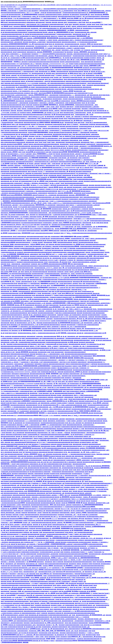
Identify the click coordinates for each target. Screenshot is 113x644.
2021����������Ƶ (10, 150)
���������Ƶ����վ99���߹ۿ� (69, 393)
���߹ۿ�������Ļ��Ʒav (64, 40)
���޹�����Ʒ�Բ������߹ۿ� (14, 140)
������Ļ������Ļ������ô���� (51, 170)
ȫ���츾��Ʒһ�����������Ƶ (53, 20)
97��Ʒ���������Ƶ (28, 231)
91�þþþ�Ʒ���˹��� (101, 256)
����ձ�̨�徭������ (84, 358)
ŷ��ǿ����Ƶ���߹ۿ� (11, 64)
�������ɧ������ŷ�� (94, 438)
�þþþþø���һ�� (86, 168)
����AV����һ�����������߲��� (62, 246)
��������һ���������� (58, 270)
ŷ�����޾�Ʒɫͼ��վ (31, 570)
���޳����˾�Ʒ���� (58, 256)
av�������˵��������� (29, 460)
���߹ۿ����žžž (81, 146)
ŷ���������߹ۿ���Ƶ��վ (98, 303)
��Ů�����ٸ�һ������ (36, 615)
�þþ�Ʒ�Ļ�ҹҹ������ (10, 58)
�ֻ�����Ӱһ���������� (33, 401)
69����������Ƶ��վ (94, 568)
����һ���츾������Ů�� (44, 585)
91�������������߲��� (13, 503)
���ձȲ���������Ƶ (37, 85)
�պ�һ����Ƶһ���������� (95, 18)
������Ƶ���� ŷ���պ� (92, 60)
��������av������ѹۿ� (13, 619)
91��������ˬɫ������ (12, 123)
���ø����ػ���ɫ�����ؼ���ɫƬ (64, 132)
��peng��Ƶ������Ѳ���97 (13, 593)
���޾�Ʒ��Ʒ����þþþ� (10, 325)
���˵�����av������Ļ (54, 421)
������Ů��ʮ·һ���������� (98, 309)
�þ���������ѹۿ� (54, 278)
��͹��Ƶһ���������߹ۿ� (70, 189)
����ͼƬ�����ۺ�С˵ (67, 515)
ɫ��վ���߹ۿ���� (100, 403)
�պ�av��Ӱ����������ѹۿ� (14, 530)
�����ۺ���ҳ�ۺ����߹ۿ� (57, 536)
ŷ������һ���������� (81, 170)
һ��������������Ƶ (11, 34)
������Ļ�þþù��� (9, 340)
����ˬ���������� (75, 433)
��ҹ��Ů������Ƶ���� (12, 627)
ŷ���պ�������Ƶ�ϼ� (11, 258)
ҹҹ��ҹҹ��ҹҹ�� (52, 107)
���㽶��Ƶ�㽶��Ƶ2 (9, 403)
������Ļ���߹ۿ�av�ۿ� (67, 631)
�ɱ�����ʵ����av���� (35, 60)
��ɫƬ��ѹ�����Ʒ (9, 456)
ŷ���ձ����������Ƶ (38, 132)
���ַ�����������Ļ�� (19, 540)
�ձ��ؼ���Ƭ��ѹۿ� (76, 74)
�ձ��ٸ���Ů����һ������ (81, 342)
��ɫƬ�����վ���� (100, 15)
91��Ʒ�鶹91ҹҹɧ (79, 219)
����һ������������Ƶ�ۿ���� (44, 550)
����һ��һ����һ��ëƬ (11, 17)
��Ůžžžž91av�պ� (91, 164)
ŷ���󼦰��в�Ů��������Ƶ (54, 460)
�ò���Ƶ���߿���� (48, 17)
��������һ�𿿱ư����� (53, 338)
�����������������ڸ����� (19, 201)
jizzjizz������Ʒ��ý (34, 421)
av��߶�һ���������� (50, 13)
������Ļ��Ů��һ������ (51, 352)
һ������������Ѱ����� (14, 85)
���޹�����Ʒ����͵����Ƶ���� (65, 126)
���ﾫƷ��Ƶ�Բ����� (66, 503)
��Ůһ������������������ (16, 70)
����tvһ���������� (35, 476)
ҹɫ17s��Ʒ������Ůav (49, 18)
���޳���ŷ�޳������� (48, 229)
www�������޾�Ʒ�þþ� (10, 134)
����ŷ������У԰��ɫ (69, 325)
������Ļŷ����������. (67, 44)
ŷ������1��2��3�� (74, 123)
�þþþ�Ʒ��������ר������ (96, 17)
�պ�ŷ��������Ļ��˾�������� (17, 438)
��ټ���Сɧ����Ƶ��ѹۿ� (12, 527)
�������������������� (77, 203)
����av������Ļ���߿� (72, 333)
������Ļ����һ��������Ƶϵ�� (17, 368)
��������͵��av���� (86, 32)
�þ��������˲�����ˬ (40, 472)
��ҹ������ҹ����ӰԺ (42, 295)
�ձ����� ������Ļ (99, 399)
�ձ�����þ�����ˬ (35, 562)
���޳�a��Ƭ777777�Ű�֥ (32, 519)
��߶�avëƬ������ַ (43, 136)
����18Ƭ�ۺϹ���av (20, 607)
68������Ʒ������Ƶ (48, 11)
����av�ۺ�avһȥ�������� (73, 327)
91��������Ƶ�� (9, 284)
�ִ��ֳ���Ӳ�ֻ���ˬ (45, 391)
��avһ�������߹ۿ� (86, 227)
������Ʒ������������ (14, 538)
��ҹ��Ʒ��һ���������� (13, 79)
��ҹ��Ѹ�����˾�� (28, 340)
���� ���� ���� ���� (61, 358)
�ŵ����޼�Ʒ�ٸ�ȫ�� (15, 48)
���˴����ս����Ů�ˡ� (90, 411)
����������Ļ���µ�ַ (78, 20)
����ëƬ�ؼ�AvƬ (38, 172)
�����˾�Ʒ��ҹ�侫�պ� (95, 572)
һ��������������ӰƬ (59, 207)
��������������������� (16, 28)
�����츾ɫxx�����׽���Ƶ (12, 623)
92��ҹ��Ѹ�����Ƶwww (11, 54)
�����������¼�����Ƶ (84, 201)
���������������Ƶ (51, 91)
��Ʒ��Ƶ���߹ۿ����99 (29, 40)
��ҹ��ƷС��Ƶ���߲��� (41, 93)
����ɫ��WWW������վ (29, 284)
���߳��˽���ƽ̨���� (50, 231)
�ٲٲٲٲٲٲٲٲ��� (33, 13)
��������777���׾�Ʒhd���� (14, 62)
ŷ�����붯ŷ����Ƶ (30, 507)
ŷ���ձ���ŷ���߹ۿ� (57, 187)
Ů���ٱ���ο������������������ (87, 64)
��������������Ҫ (11, 72)
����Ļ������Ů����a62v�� (14, 425)
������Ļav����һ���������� (74, 479)
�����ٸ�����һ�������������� (83, 81)
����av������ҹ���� (35, 97)
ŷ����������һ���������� (61, 42)
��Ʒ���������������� (14, 221)
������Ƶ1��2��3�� (38, 131)
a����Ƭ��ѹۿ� (102, 503)
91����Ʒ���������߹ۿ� (64, 215)
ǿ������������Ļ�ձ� (12, 293)
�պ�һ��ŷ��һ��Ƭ (52, 527)
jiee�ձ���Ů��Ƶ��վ (9, 164)
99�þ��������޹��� (88, 189)
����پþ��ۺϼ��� (49, 346)
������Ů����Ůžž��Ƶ (28, 30)
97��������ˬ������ (39, 211)
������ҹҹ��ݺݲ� (30, 17)
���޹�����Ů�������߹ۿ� (30, 411)
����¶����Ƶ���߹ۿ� (85, 574)
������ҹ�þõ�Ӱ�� (9, 181)
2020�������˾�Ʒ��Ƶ (10, 209)
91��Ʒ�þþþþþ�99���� (27, 11)
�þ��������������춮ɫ (96, 485)
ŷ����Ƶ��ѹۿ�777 (79, 290)
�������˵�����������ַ (32, 374)
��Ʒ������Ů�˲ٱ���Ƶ (63, 146)
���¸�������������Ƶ (67, 197)
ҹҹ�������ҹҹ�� (30, 72)
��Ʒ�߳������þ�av (54, 58)
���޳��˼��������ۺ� (70, 117)
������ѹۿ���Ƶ (49, 403)
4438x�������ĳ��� (81, 599)
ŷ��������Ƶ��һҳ (83, 403)
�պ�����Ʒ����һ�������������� (19, 266)
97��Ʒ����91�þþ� (46, 393)
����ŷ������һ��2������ (91, 313)
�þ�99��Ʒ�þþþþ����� (11, 401)
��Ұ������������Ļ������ (76, 87)
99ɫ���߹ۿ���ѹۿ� (66, 75)
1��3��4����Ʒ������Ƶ (76, 623)
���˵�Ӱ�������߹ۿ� (14, 154)
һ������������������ (14, 132)
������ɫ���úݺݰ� (36, 303)
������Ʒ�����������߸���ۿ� (42, 558)
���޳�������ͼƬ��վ (10, 376)
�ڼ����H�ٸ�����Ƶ (33, 173)
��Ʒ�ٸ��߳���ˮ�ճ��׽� (69, 591)
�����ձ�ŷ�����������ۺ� (87, 282)
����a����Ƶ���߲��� (11, 144)
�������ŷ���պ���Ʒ (51, 446)
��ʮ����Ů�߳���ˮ (37, 580)
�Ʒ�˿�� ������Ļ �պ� (31, 209)
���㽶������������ (50, 570)
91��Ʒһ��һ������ (20, 464)
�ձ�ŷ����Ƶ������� (49, 325)
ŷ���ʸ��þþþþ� (21, 536)
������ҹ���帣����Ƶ (80, 46)
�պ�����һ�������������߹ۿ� (17, 203)
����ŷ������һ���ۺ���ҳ (46, 111)
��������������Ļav (75, 521)
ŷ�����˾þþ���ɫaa (47, 103)
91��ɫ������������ (12, 173)
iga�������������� (47, 356)
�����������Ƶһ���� (35, 177)
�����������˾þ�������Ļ (15, 158)
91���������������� (74, 13)
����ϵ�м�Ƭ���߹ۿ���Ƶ (29, 164)
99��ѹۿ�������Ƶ (98, 239)
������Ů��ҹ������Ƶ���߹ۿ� (80, 605)
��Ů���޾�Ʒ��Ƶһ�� (10, 409)
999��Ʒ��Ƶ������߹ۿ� (60, 48)
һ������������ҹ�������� (64, 301)
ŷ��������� (79, 464)
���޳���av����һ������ (55, 627)
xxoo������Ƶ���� (103, 523)
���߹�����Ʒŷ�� (54, 374)
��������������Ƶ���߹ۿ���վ (42, 495)
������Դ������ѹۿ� (36, 101)
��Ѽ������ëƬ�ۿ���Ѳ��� (50, 119)
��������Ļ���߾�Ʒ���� (32, 124)
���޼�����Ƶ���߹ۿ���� (57, 15)
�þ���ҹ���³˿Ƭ (73, 148)
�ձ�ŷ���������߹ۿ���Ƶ (13, 615)
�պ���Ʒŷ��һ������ (47, 181)
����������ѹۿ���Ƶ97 (12, 89)
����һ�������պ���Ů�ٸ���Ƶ (73, 372)
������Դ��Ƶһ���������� (58, 242)
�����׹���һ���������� (32, 342)
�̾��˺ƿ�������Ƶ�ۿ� (11, 148)
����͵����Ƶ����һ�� (100, 185)
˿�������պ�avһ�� (84, 115)
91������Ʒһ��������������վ (17, 307)
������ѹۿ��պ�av (93, 323)
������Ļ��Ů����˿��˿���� (33, 409)
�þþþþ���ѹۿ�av (54, 376)
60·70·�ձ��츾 (6, 407)
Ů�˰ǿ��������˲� (33, 66)
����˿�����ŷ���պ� (34, 217)
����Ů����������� (42, 313)
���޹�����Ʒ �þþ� (34, 405)
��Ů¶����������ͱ (74, 119)
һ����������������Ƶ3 (13, 191)
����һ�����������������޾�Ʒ (59, 173)
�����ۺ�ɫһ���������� (44, 28)
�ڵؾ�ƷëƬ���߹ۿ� (101, 597)
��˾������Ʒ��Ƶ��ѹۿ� (12, 227)
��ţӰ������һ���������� (60, 603)
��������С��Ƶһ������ (13, 52)
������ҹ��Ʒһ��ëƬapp (100, 54)
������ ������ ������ (88, 97)
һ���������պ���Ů (60, 239)
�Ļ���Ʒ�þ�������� (33, 34)
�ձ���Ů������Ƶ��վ (11, 233)
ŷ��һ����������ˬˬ (94, 481)
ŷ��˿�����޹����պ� (82, 615)
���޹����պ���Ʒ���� (12, 156)
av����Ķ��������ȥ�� (66, 70)
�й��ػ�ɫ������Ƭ (63, 56)
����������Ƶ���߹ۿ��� (41, 32)
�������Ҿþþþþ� (85, 93)
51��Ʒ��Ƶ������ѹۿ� (92, 560)
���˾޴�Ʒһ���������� (98, 113)
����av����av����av (11, 9)
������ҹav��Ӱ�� (77, 22)
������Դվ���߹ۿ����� (12, 231)
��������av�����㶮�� (79, 129)
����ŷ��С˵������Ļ (11, 264)
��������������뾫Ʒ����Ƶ (37, 115)
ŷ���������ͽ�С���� (90, 126)
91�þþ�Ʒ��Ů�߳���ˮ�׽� (96, 79)
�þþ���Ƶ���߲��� (9, 641)
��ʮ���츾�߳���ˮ (81, 237)
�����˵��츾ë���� (54, 562)
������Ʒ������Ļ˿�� (86, 105)
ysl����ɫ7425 (63, 360)
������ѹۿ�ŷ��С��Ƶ (73, 66)
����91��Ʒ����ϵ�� (80, 311)
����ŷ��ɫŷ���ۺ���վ (35, 603)
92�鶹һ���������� (79, 185)
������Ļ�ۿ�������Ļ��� (91, 517)
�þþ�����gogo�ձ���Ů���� (81, 321)
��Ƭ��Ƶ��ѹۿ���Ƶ (20, 317)
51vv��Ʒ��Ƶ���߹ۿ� (9, 358)
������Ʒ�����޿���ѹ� (12, 107)
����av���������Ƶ (52, 66)
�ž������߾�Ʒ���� (63, 52)
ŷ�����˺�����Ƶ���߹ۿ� (74, 77)
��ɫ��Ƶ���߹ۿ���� (64, 89)
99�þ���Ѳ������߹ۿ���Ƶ (37, 150)
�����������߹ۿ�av (43, 407)
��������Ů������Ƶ (54, 532)
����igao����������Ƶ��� (45, 497)
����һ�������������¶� (97, 181)
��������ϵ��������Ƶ (44, 429)
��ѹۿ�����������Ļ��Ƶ (74, 405)
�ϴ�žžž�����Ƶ (69, 258)
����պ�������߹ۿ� (79, 195)
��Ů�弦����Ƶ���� (28, 452)
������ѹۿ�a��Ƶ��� (98, 489)
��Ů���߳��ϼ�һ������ (59, 101)
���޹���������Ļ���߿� (87, 293)
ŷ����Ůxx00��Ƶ (46, 40)
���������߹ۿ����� (11, 42)
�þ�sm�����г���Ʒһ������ (57, 175)
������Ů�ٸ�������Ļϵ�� (49, 138)
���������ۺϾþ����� (76, 476)
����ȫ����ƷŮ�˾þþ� (10, 389)
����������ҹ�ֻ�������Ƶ (37, 366)
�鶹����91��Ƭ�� (36, 344)
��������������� (38, 26)
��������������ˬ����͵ (43, 321)
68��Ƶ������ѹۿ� (88, 395)
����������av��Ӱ (90, 440)
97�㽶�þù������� (28, 554)
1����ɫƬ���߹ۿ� (64, 315)
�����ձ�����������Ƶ (75, 138)
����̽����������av (11, 187)
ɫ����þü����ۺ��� (82, 24)
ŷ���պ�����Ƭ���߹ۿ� (34, 454)
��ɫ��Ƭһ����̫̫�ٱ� (85, 121)
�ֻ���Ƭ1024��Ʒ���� (48, 413)
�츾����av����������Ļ (81, 431)
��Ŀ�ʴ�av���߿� (8, 450)
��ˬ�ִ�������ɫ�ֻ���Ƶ (12, 138)
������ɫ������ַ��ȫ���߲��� (80, 507)
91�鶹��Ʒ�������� (59, 185)
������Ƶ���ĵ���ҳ (81, 191)
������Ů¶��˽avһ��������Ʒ (95, 142)
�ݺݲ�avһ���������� (11, 286)
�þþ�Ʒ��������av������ (14, 466)
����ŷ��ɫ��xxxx (96, 209)
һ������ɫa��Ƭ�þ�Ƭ (84, 472)
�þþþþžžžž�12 (41, 442)
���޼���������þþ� (98, 338)
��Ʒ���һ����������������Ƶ (17, 481)
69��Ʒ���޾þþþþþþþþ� (36, 117)
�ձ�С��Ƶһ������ (35, 79)
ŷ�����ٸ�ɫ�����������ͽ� (15, 472)
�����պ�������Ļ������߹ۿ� (45, 288)
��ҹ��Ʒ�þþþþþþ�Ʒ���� (91, 625)
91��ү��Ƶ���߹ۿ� (83, 307)
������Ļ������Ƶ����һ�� (58, 134)
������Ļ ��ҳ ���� (79, 140)
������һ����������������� (17, 170)
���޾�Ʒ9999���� (68, 248)
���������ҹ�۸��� (34, 123)
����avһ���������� (79, 217)
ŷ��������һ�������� (84, 56)
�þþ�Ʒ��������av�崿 (28, 75)
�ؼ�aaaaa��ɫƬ (55, 183)
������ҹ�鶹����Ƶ (36, 22)
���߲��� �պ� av (8, 282)
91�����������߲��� (27, 415)
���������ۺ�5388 (94, 229)
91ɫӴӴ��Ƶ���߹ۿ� (69, 227)
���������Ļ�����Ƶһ (12, 183)
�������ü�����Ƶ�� (30, 77)
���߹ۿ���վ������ (61, 229)
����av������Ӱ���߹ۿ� (79, 437)
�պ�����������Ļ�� (12, 440)
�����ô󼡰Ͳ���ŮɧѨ (93, 519)
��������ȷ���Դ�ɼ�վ (68, 411)
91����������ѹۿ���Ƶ (87, 205)
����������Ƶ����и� (29, 641)
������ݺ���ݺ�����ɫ (93, 28)
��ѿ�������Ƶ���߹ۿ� (78, 627)
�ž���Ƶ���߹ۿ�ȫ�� (81, 175)
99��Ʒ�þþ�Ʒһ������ (89, 301)
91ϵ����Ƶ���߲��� (9, 168)
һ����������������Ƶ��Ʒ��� (63, 442)
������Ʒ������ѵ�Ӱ (65, 501)
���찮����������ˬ (70, 62)
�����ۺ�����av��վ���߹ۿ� (15, 360)
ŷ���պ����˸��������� (13, 548)
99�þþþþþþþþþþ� (103, 131)
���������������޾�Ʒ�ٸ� (14, 444)
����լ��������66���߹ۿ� (14, 160)
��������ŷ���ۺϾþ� (11, 91)
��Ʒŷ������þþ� (86, 291)
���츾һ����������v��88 (85, 242)
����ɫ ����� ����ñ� (52, 613)
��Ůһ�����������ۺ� (72, 485)
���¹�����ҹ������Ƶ (99, 564)
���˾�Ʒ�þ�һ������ (101, 340)
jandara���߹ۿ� (102, 407)
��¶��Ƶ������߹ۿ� (55, 493)
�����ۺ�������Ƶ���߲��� (88, 389)
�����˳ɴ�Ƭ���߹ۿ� (89, 548)
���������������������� (44, 62)
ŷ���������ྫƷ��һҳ (27, 333)
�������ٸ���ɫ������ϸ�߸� (82, 9)
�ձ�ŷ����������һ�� (63, 115)
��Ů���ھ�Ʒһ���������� (34, 272)
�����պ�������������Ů (53, 30)
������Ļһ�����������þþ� (15, 378)
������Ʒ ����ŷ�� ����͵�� (46, 329)
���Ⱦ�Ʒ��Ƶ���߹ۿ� (20, 544)
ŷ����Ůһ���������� (92, 109)
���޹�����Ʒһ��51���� (63, 489)
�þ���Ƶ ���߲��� (94, 74)
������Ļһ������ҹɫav (96, 487)
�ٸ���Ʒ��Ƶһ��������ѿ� (54, 525)
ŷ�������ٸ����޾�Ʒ (93, 329)
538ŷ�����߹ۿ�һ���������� (32, 327)
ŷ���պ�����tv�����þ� (85, 52)
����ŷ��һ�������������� (53, 564)
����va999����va (34, 99)
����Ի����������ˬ (95, 99)
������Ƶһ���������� (68, 142)
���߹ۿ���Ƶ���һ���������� (87, 26)
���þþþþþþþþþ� (53, 113)
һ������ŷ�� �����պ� (57, 172)
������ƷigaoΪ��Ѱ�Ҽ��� (49, 154)
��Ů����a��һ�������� (13, 83)
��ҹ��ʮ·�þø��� (8, 215)
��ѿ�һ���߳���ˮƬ (94, 22)
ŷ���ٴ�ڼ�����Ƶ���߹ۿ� (53, 483)
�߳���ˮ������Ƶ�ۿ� (54, 123)
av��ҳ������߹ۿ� (57, 409)
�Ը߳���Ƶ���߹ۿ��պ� (10, 382)
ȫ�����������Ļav (100, 599)
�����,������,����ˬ (57, 454)
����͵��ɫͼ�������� (56, 74)
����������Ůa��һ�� (61, 24)
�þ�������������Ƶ (32, 223)
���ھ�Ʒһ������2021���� (75, 209)
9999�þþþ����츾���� (56, 60)
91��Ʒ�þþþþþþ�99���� (56, 388)
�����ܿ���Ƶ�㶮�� (70, 136)
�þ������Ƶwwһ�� (44, 46)
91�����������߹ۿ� (45, 197)
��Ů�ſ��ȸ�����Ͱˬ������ (14, 131)
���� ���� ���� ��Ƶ (56, 22)
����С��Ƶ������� (94, 50)
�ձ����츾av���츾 (72, 566)
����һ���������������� (38, 399)
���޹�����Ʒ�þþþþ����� (46, 162)
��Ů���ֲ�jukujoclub (50, 519)
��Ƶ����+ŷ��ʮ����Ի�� (13, 276)
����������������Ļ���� (15, 93)
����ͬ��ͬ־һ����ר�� (31, 264)
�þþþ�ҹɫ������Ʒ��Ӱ (25, 605)
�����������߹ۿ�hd (60, 211)
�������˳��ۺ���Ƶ (101, 11)
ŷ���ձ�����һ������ (26, 352)
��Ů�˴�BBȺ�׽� (88, 103)
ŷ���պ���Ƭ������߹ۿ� (74, 91)
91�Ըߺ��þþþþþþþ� (68, 307)
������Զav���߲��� (35, 107)
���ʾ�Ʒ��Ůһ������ (97, 138)
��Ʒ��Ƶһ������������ (13, 22)
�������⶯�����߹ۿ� (27, 501)
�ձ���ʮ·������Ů (9, 121)
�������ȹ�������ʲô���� (82, 241)
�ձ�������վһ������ (12, 246)
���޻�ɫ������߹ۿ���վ (94, 446)
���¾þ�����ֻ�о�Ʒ (31, 435)
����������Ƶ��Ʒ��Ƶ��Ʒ (14, 299)
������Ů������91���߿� (66, 609)
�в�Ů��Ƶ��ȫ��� (100, 223)
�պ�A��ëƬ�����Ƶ (103, 401)
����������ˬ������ (90, 336)
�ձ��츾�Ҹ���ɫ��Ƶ (94, 44)
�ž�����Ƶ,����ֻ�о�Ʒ (55, 117)
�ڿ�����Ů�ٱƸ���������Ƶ (26, 423)
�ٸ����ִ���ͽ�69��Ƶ (25, 87)
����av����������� (78, 54)
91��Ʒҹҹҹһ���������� (60, 201)
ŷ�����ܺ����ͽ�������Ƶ (55, 9)
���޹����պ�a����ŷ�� (60, 262)
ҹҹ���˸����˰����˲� (11, 338)
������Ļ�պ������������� (85, 384)
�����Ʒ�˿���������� (13, 499)
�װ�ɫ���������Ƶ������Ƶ (14, 32)
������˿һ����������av (37, 297)
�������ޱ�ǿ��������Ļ (11, 15)
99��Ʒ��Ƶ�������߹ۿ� (78, 399)
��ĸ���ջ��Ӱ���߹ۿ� (10, 272)
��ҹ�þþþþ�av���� (73, 423)
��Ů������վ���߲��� (40, 530)
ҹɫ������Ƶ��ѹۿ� (28, 391)
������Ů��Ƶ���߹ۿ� (59, 158)
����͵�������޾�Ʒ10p (29, 509)
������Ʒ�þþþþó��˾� (65, 221)
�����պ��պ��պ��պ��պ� (42, 631)
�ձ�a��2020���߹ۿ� (58, 348)
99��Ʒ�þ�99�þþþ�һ (61, 46)
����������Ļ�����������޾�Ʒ (17, 162)
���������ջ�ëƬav (52, 405)
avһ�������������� (80, 454)
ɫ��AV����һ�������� (93, 85)
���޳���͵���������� (75, 250)
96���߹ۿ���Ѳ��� (75, 48)
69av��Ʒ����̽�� (31, 517)
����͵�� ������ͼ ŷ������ (79, 456)
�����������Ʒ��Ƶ (33, 250)
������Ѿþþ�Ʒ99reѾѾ (59, 317)
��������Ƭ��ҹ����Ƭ (12, 576)
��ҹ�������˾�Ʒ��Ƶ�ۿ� (13, 219)
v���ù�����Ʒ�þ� (41, 560)
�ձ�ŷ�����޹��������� (83, 211)
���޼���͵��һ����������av (30, 207)
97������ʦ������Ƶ (11, 479)
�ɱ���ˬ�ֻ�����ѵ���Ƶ (41, 179)
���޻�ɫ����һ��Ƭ (47, 75)
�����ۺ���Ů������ (12, 278)
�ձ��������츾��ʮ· (87, 215)
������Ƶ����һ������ (51, 452)
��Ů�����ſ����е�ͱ (89, 197)
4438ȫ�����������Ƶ (87, 42)
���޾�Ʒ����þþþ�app (25, 64)
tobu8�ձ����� (86, 38)
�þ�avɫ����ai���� (100, 454)
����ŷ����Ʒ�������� (61, 244)
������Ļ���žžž (38, 189)
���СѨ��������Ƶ (31, 109)
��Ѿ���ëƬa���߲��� (10, 40)
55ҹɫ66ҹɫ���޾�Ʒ (55, 415)
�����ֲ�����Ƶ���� (93, 154)
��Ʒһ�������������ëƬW (52, 507)
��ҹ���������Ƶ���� (75, 79)
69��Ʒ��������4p (10, 77)
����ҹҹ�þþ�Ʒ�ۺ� (23, 560)
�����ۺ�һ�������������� (16, 274)
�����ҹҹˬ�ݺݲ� (83, 466)
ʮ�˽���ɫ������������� (14, 117)
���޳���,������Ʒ (30, 552)
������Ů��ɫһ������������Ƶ (38, 233)
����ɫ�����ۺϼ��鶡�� (34, 42)
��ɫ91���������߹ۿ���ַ (57, 576)
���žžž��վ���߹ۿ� (82, 366)
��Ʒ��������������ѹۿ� (18, 384)
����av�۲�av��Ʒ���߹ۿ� (58, 384)
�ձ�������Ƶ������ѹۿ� (64, 93)
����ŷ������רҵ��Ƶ (77, 187)
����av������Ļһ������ (34, 397)
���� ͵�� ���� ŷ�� (28, 489)
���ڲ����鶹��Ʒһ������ (95, 513)
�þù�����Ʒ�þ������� (12, 177)
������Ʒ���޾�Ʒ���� (72, 427)
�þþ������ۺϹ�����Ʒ (87, 173)
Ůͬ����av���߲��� (9, 327)
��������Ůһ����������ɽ (58, 34)
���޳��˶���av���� (10, 248)
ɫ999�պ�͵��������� (25, 56)
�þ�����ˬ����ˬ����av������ (17, 111)
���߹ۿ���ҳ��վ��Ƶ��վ (80, 272)
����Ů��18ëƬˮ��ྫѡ (63, 233)
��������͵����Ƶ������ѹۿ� (16, 568)
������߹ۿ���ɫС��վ (28, 154)
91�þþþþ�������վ (27, 205)
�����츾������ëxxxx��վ (37, 276)
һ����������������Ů (13, 239)
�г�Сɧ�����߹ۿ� (61, 309)
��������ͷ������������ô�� (63, 38)
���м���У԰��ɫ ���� (66, 403)
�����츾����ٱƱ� (49, 284)
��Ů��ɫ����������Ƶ (72, 183)
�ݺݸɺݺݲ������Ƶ (66, 11)
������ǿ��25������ (100, 117)
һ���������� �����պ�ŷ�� (15, 189)
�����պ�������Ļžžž (82, 593)
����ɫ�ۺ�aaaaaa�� (31, 91)
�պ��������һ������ (12, 101)
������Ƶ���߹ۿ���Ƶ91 (72, 154)
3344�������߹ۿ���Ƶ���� (55, 542)
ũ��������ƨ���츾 (77, 344)
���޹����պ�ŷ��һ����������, (17, 587)
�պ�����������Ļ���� (85, 297)
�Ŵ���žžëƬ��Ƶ (42, 437)
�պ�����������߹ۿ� (97, 13)
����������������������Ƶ (81, 354)
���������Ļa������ (89, 70)
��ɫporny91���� (82, 617)
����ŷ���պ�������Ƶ (74, 380)
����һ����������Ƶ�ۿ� (99, 77)
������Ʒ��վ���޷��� (41, 146)
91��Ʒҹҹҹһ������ (76, 525)
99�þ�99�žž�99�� (66, 288)
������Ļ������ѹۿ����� (14, 580)
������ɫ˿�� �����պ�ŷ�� (71, 519)
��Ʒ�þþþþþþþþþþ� (7, 536)
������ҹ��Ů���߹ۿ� (51, 77)
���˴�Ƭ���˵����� (85, 503)
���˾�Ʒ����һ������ (12, 60)
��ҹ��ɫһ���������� (49, 340)
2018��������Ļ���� (22, 407)
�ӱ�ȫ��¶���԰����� (32, 20)
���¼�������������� (13, 20)
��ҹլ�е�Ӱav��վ (7, 56)
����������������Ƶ (92, 566)
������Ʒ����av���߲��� (80, 177)
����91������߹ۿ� (10, 68)
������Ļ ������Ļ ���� (81, 317)
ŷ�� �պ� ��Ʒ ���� (25, 136)
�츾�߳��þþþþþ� (22, 450)
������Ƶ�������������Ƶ (78, 562)
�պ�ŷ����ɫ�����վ (92, 319)
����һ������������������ (87, 276)
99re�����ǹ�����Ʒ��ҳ (12, 570)
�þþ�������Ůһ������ (28, 18)
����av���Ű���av (96, 250)
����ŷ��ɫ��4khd (8, 415)
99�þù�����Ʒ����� (74, 583)
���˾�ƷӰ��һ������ (11, 270)
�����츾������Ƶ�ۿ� (56, 124)
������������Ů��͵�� (39, 237)
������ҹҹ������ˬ (21, 497)
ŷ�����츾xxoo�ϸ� (102, 621)
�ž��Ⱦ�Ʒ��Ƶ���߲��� (11, 448)
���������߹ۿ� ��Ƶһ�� (52, 552)
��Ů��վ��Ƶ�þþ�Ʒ (82, 11)
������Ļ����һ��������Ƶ (94, 124)
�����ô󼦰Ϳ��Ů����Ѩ (80, 158)
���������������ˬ (97, 311)
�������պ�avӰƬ (93, 525)
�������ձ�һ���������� (90, 258)
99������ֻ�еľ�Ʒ (32, 199)
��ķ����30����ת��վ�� (80, 256)
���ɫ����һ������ (92, 534)
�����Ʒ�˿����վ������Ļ (40, 52)
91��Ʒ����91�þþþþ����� (37, 24)
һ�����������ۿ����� (52, 423)
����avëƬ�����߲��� (39, 544)
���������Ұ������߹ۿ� (48, 87)
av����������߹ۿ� (10, 485)
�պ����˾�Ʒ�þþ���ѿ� (44, 481)
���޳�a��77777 (7, 386)
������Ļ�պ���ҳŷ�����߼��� (53, 72)
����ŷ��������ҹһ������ (15, 36)
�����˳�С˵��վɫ (105, 56)
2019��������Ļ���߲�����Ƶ (47, 307)
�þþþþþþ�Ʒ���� (7, 560)
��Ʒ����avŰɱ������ (39, 444)
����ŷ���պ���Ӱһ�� (11, 152)
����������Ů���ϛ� (79, 72)
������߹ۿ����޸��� (45, 126)
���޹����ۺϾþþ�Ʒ (35, 346)
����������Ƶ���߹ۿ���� (78, 493)
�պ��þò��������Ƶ (101, 409)
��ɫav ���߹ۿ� (29, 138)
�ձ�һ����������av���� (40, 299)
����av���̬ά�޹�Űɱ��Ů (75, 487)
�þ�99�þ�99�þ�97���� (87, 501)
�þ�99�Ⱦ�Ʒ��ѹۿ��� (10, 525)
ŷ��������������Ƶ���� (14, 74)
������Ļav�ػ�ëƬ (50, 293)
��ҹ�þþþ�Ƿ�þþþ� (44, 462)
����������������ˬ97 (88, 288)
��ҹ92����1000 (82, 368)
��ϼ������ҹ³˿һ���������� (66, 160)
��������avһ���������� (44, 280)
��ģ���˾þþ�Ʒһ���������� (34, 301)
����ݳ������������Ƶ (90, 540)
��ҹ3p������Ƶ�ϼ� (38, 419)
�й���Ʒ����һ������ (80, 172)
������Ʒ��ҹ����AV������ (67, 378)
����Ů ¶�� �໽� (58, 136)
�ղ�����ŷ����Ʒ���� (71, 497)
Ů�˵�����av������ (11, 487)
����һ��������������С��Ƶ (32, 262)
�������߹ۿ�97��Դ (81, 474)
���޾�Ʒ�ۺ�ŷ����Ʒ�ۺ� (13, 311)
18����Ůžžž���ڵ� (67, 260)
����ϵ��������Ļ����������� (18, 380)
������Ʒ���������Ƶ (39, 370)
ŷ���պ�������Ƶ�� (38, 95)
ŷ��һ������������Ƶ (84, 179)
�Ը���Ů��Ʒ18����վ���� (14, 26)
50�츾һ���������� (93, 421)
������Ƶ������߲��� (12, 519)
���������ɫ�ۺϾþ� (36, 388)
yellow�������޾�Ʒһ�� (56, 425)
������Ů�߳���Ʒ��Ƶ (84, 530)
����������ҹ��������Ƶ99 (15, 629)
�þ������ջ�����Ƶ (63, 299)
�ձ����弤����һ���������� (78, 523)
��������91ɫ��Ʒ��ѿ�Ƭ (36, 384)
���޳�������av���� (31, 248)
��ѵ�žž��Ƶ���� (75, 264)
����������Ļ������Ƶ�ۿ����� (64, 85)
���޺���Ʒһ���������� (100, 366)
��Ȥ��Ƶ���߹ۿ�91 (8, 18)
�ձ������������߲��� (61, 68)
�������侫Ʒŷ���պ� (60, 276)
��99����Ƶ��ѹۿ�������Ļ (14, 95)
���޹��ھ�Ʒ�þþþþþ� (98, 72)
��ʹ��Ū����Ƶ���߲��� (37, 105)
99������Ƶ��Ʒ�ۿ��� (61, 366)
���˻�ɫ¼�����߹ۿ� (42, 568)
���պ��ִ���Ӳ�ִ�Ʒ (92, 66)
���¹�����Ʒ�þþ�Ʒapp (48, 517)
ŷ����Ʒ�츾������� (61, 225)
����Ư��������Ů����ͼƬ (73, 633)
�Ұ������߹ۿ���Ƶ (9, 205)
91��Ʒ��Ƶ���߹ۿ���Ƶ (69, 284)
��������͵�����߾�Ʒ (48, 260)
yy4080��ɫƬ (35, 583)
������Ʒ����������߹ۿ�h (96, 450)
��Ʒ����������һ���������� (17, 637)
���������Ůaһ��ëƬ (33, 478)
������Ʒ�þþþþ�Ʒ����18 (34, 166)
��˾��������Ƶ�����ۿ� (23, 442)
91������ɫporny (65, 346)
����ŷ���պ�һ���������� (15, 582)
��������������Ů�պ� (63, 121)
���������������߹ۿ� (13, 558)
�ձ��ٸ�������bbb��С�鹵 (13, 126)
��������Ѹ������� (41, 309)
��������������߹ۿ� (12, 66)
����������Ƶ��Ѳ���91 (70, 17)
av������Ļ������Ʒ (28, 103)
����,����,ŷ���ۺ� (94, 58)
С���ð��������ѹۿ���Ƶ (87, 107)
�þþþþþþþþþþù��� (58, 150)
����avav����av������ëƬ (36, 183)
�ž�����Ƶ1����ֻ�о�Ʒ (80, 15)
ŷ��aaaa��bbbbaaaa (55, 203)
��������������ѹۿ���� (86, 370)
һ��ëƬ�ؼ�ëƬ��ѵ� (8, 136)
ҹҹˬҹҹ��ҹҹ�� (61, 254)
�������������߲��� (69, 413)
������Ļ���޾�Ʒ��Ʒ (52, 209)
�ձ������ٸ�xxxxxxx (92, 268)
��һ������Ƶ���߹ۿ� (44, 501)
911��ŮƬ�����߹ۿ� (95, 552)
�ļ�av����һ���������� (13, 336)
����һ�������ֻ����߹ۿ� (13, 38)
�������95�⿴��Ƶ (80, 239)
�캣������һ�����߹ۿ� (34, 305)
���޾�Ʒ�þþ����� (84, 274)
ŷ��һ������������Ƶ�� (13, 241)
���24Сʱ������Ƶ (29, 119)
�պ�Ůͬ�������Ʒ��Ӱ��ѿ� (70, 28)
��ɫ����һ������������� (15, 354)
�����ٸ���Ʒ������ (92, 413)
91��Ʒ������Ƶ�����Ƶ (98, 83)
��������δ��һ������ (59, 464)
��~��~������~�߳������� (93, 284)
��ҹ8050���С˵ (73, 124)
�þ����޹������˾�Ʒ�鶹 (60, 26)
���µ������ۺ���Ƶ (84, 299)
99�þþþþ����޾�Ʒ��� (11, 552)
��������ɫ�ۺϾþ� (29, 325)
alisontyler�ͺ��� (32, 83)
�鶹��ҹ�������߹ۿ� (73, 374)
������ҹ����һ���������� (89, 68)
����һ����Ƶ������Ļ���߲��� (16, 329)
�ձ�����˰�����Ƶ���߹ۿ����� (22, 254)
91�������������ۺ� (58, 64)
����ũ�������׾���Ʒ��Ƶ (13, 105)
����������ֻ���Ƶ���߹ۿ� (72, 162)
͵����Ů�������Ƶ (16, 421)
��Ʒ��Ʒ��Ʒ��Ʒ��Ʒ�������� (15, 146)
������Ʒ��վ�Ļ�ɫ (81, 34)
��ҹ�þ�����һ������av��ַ (14, 491)
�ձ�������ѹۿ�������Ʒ (38, 597)
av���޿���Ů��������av (60, 95)
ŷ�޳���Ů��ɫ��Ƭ (67, 107)
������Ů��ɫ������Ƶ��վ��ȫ (15, 185)
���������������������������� (21, 50)
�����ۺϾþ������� (37, 548)
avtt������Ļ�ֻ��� (37, 425)
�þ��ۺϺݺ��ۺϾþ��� (40, 185)
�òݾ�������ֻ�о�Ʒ (54, 487)
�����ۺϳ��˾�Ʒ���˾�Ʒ (73, 50)
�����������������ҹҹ (14, 13)
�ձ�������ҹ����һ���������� (55, 282)
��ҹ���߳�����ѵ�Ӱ (27, 356)
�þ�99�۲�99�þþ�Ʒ (72, 331)
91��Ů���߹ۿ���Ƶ (9, 75)
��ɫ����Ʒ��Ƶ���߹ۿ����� (86, 134)
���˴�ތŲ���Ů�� (59, 36)
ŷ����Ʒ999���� (81, 117)
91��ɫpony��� (93, 633)
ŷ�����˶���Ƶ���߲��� (66, 641)
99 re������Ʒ (87, 160)
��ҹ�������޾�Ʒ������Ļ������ (18, 46)
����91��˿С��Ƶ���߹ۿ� (52, 164)
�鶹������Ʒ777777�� (19, 319)
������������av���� (100, 187)
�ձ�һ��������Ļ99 (38, 431)
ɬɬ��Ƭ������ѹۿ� (80, 578)
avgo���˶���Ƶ (37, 242)
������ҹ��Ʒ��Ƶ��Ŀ (100, 95)
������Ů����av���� (32, 134)
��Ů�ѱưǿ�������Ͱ (54, 79)
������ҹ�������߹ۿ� (29, 403)
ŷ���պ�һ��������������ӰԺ (34, 358)
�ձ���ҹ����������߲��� (54, 264)
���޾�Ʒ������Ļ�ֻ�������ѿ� (16, 290)
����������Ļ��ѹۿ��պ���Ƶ (77, 386)
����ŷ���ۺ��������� (99, 603)
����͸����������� (83, 44)
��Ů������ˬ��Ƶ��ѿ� (56, 217)
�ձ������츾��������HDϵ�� (95, 629)
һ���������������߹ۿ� (66, 156)
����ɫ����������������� (57, 219)
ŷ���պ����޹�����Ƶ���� (83, 101)
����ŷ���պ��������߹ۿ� (33, 113)
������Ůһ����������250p (91, 362)
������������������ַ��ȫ (34, 68)
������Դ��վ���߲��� (62, 237)
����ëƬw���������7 (38, 538)
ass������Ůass (55, 131)
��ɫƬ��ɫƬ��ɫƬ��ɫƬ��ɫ (102, 24)
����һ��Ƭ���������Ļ (74, 376)
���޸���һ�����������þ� (68, 450)
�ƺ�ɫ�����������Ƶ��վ (59, 578)
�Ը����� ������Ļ (39, 158)
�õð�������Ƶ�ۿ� (45, 215)
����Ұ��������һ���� (89, 462)
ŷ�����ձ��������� (81, 495)
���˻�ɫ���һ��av (9, 30)
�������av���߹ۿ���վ (70, 513)
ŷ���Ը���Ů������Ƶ (53, 566)
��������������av (91, 148)
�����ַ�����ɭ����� (61, 370)
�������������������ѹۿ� (70, 213)
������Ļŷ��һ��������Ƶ (68, 103)
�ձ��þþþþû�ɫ (105, 350)
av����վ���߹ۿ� (8, 621)
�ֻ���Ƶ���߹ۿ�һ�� (39, 629)
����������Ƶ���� (76, 83)
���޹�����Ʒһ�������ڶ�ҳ (38, 433)
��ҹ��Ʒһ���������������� (41, 546)
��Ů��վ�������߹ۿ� (86, 229)
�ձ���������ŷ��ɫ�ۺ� (100, 146)
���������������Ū (49, 266)
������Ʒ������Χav (32, 9)
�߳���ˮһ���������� (30, 427)
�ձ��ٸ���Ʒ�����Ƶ (63, 407)
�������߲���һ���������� (15, 242)
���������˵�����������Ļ (76, 340)
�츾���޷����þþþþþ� (27, 181)
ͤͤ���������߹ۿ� (52, 336)
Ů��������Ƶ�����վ (100, 221)
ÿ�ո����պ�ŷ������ (48, 440)
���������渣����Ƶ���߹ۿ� (88, 89)
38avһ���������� (10, 391)
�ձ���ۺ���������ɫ (78, 30)
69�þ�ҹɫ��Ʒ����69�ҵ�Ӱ (12, 517)
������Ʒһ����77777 (32, 54)
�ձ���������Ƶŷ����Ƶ (33, 15)
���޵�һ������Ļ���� (57, 580)
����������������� (13, 24)
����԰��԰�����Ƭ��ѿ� (29, 437)
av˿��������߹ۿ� (81, 95)
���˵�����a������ (11, 435)
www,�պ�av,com (32, 126)
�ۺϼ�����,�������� (57, 195)
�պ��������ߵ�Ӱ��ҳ (64, 32)
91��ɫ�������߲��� (101, 203)
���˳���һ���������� (46, 438)
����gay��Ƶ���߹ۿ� (11, 11)
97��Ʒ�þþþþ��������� (96, 123)
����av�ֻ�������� (36, 38)
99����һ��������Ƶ (36, 140)
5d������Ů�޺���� (88, 132)
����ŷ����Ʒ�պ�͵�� (11, 225)
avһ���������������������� (17, 197)
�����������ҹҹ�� (98, 305)
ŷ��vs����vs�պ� (93, 162)
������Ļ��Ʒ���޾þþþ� (35, 511)
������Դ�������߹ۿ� (78, 36)
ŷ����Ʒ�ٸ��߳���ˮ (68, 231)
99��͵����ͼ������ (10, 81)
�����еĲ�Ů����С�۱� (11, 331)
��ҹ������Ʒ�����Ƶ (91, 62)
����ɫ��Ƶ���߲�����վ (12, 195)
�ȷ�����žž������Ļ (53, 99)
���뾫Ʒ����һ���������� (14, 431)
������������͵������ (24, 462)
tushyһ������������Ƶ (87, 499)
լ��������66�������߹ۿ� (14, 303)
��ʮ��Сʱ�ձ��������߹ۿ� (55, 286)
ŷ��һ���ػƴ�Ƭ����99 (39, 601)
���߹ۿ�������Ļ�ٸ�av (27, 282)
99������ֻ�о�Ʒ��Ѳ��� (56, 344)
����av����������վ (12, 250)
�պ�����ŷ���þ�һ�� (11, 507)
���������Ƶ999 (9, 262)
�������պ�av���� (34, 311)
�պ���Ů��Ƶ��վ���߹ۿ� (70, 18)
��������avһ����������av (38, 156)
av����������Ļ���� (82, 207)
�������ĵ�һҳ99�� (32, 293)
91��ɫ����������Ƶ (95, 219)
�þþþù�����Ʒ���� (10, 452)
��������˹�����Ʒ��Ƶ (73, 527)
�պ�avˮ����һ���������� (44, 323)
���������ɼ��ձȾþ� (54, 331)
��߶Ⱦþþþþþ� (43, 415)
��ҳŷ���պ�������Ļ (51, 227)
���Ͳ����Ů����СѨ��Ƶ (12, 515)
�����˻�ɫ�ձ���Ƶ (49, 109)
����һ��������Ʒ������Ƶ (89, 40)
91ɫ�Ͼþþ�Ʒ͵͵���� (88, 587)
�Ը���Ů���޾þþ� (80, 305)
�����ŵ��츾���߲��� (84, 193)
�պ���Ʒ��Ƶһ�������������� (89, 244)
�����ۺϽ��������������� (42, 191)
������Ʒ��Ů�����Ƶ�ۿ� (96, 111)
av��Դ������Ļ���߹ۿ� (97, 380)
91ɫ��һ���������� (32, 258)
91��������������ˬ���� (61, 97)
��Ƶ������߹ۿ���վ (45, 56)
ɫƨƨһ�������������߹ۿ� (13, 470)
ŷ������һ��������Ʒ (63, 472)
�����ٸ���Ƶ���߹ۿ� (19, 280)
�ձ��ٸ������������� (32, 58)
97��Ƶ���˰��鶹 (100, 168)
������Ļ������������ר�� (16, 172)
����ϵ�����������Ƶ (54, 364)
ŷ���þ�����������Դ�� (41, 450)
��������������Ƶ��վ (36, 458)
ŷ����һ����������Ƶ (32, 175)
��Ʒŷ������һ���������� (15, 601)
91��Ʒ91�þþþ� (52, 382)
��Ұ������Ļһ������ (12, 364)
